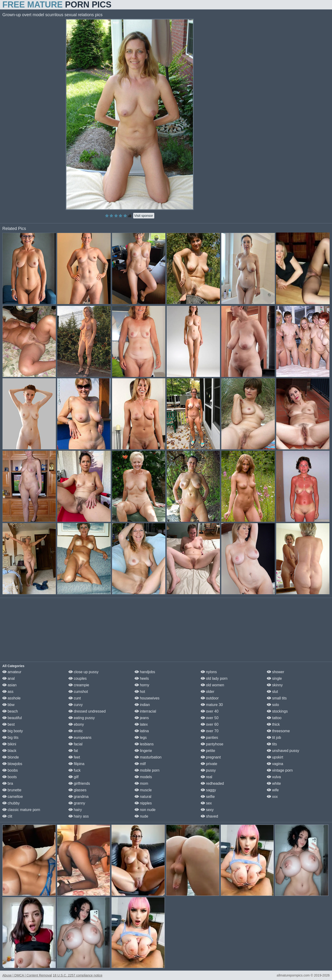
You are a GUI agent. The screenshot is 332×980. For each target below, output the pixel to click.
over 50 (210, 718)
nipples (143, 803)
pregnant (211, 757)
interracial (145, 711)
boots (10, 777)
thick (273, 724)
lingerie (143, 751)
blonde (11, 757)
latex (141, 724)
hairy (75, 810)
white (274, 783)
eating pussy (82, 718)
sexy (207, 810)
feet (74, 757)
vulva (274, 777)
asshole (11, 698)
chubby (11, 803)
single (274, 678)
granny (77, 803)
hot (140, 692)
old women (212, 685)
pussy (208, 770)
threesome (278, 731)
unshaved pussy (283, 751)
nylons (209, 672)
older (207, 692)
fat (73, 751)
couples (78, 678)
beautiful (12, 718)
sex (206, 803)
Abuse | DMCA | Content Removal (27, 975)
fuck (75, 770)
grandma (79, 797)
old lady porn (214, 678)
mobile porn (147, 770)
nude (141, 816)
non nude (145, 810)
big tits (10, 738)
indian (142, 705)
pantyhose (212, 744)
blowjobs (12, 764)
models (143, 777)
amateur (12, 672)
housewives (147, 698)
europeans (80, 738)
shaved (209, 816)
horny (142, 685)
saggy (208, 790)
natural (143, 797)
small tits (277, 698)
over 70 (210, 731)
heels (142, 678)
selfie (208, 797)
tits (272, 744)
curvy (76, 705)
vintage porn (280, 770)
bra (8, 783)
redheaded (212, 783)
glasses (77, 790)
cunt (75, 698)
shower (275, 672)
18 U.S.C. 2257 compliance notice (78, 975)
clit (7, 816)
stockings (277, 711)
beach (10, 711)
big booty (13, 731)
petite (208, 751)
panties (209, 738)
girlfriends (79, 783)
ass (8, 692)
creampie (79, 685)
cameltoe (13, 797)
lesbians (144, 744)
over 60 (210, 724)
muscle (143, 790)
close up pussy (83, 672)
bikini (9, 744)
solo (273, 705)
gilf (74, 777)
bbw (8, 705)
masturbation (148, 757)
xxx (272, 797)
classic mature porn (21, 810)
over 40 (210, 711)
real (206, 777)
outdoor (210, 698)
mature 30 (212, 705)
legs (141, 738)
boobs (10, 770)
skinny (275, 685)
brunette (12, 790)
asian (9, 685)
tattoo (274, 718)
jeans (142, 718)
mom (141, 783)
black (9, 751)
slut (272, 692)
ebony (76, 724)
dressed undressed (87, 711)
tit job (274, 738)
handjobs (145, 672)
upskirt (275, 757)
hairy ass (79, 816)
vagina (275, 764)
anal (9, 678)
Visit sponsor (144, 216)
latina (142, 731)
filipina (76, 764)
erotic (76, 731)
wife (273, 790)
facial (75, 744)
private (209, 764)
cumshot (78, 692)
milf (140, 764)
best (9, 724)
